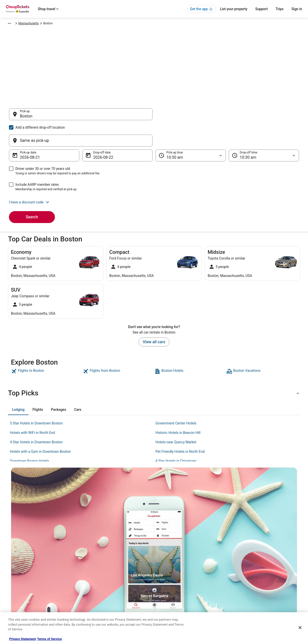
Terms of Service (49, 639)
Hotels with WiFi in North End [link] (32, 409)
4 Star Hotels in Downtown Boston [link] (36, 418)
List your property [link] (19, 569)
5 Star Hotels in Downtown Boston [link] (36, 399)
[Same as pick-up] (227, 117)
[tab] (18, 386)
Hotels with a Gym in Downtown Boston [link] (40, 428)
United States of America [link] (93, 24)
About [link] (12, 553)
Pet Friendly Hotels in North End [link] (180, 428)
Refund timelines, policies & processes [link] (260, 577)
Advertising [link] (15, 601)
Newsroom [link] (15, 585)
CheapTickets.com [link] (17, 24)
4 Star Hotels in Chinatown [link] (176, 437)
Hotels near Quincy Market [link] (176, 418)
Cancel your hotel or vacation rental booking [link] (264, 561)
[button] (154, 178)
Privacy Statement (22, 639)
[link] (46, 347)
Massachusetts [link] (124, 24)
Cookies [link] (164, 561)
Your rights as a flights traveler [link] (255, 593)
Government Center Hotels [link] (176, 399)
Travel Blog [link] (91, 609)
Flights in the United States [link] (101, 569)
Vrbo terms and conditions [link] (176, 577)
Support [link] (240, 553)
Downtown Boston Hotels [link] (30, 437)
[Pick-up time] (191, 132)
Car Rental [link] (41, 24)
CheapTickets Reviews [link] (98, 585)
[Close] (300, 628)
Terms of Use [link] (168, 569)
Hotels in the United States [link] (101, 553)
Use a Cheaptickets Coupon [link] (253, 585)
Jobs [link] (11, 561)
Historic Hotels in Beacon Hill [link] (178, 409)
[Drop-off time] (264, 132)
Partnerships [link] (16, 577)
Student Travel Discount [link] (99, 601)
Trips (280, 9)
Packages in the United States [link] (103, 577)
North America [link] (62, 24)
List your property (234, 9)
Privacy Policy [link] (168, 553)
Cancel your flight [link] (246, 569)
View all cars (154, 318)
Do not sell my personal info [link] (177, 585)
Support (262, 9)
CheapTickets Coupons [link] (99, 593)
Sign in (297, 9)
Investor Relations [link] (20, 593)
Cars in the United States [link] (100, 561)
